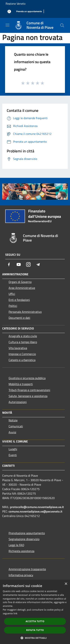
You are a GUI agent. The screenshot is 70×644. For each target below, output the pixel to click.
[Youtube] (19, 264)
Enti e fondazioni (19, 300)
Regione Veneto (15, 4)
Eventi (13, 455)
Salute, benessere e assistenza (28, 396)
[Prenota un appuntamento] (29, 11)
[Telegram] (38, 264)
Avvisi (12, 432)
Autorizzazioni (18, 402)
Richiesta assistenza (21, 551)
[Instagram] (28, 264)
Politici (13, 306)
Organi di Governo (20, 282)
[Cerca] (62, 25)
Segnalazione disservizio (24, 539)
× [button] (66, 584)
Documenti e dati (19, 318)
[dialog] (35, 612)
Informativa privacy (21, 575)
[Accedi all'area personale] (9, 11)
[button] (35, 638)
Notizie (13, 420)
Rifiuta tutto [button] (35, 630)
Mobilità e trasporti (21, 384)
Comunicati (16, 426)
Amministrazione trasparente (27, 569)
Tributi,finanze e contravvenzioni (29, 390)
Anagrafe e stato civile (23, 336)
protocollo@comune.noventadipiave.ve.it (37, 507)
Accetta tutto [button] (35, 621)
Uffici (12, 294)
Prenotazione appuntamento (27, 533)
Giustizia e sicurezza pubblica (27, 378)
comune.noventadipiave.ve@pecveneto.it (35, 511)
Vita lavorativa (18, 348)
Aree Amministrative (22, 288)
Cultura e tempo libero (23, 342)
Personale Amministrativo (25, 312)
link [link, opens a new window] (15, 613)
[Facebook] (9, 264)
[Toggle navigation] (7, 25)
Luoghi (13, 449)
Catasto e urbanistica (22, 360)
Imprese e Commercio (22, 354)
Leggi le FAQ (16, 545)
